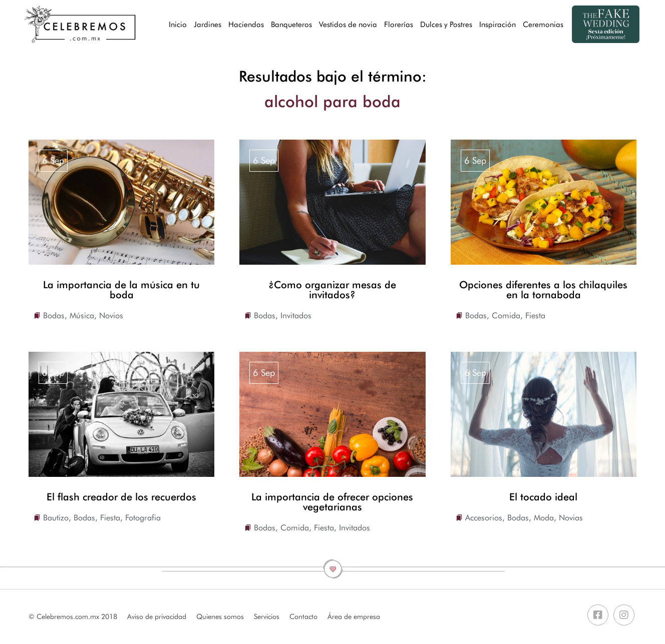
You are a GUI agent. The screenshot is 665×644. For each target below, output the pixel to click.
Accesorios (484, 518)
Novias (571, 518)
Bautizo (56, 518)
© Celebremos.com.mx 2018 (73, 616)
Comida (506, 315)
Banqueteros (291, 25)
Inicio (178, 25)
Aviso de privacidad (157, 616)
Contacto (303, 616)
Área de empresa (354, 616)
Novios (111, 315)
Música (82, 315)
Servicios (267, 616)
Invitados (296, 315)
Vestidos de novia (348, 25)
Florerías (399, 25)
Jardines (208, 25)
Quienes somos (220, 616)
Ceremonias (543, 25)
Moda (544, 518)
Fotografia (143, 518)
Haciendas (246, 25)
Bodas (54, 315)
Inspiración (497, 25)
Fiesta (535, 315)
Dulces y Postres (446, 25)
